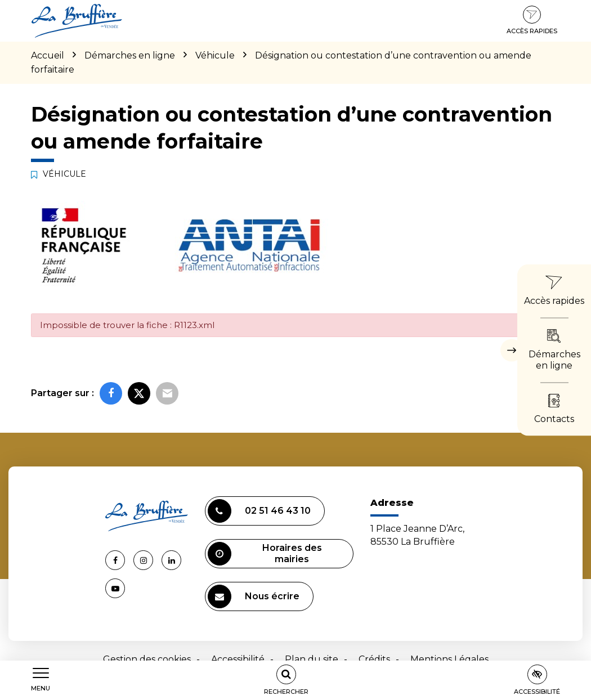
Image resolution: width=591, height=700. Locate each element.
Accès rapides (532, 20)
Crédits (374, 659)
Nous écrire (254, 596)
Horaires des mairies (265, 554)
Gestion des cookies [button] (147, 659)
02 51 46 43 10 (259, 511)
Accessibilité (238, 659)
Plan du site (312, 659)
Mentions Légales (449, 659)
